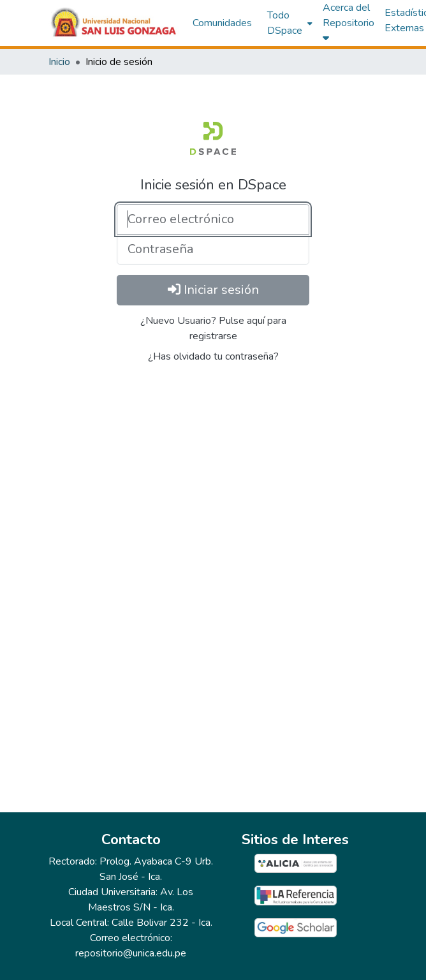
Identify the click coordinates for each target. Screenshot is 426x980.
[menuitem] (289, 23)
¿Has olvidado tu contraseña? (213, 356)
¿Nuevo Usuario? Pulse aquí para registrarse (213, 328)
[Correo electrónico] (213, 219)
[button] (114, 23)
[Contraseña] (213, 249)
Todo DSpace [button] (285, 23)
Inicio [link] (59, 62)
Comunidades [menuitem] (222, 23)
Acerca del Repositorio (349, 22)
